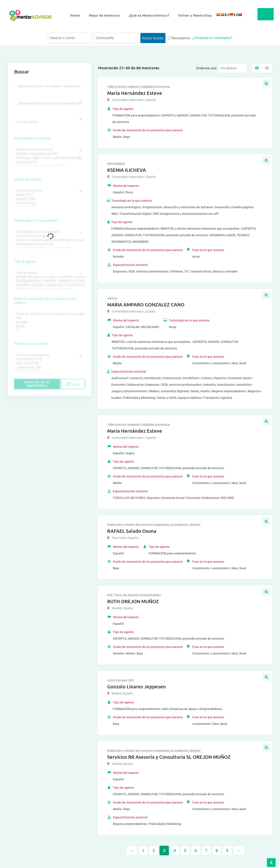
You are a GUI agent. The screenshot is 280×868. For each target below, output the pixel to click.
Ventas (112, 298)
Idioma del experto (28, 179)
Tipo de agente (25, 262)
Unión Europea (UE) (121, 680)
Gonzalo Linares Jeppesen (136, 687)
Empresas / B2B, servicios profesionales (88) (49, 158)
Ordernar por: (207, 68)
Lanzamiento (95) (49, 367)
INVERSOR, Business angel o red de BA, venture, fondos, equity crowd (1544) (49, 277)
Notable (49, 322)
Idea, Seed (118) (49, 363)
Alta (49, 318)
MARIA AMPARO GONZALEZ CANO (146, 305)
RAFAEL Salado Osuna (132, 531)
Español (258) (49, 199)
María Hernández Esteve (135, 93)
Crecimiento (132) (49, 359)
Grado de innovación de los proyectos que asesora (45, 301)
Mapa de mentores (104, 15)
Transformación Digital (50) (49, 236)
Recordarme (179, 38)
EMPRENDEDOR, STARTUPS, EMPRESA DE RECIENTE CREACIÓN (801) (49, 281)
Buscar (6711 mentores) (37, 384)
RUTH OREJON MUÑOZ (133, 601)
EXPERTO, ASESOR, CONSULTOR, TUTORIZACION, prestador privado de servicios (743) (49, 285)
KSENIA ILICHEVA (127, 170)
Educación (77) (49, 162)
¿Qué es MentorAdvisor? (149, 15)
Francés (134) (49, 203)
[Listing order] (233, 68)
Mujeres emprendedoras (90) (49, 154)
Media (49, 326)
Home (75, 15)
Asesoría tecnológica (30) (49, 244)
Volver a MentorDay (195, 15)
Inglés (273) (49, 195)
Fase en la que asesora (31, 344)
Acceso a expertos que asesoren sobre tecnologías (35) (49, 240)
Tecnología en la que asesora (36, 220)
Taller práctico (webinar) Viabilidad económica (139, 87)
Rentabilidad (116, 164)
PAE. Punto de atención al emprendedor (134, 595)
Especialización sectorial (33, 138)
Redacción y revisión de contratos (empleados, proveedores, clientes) (154, 525)
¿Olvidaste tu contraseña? (212, 38)
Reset (73, 384)
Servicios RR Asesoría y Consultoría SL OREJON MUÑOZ (169, 757)
